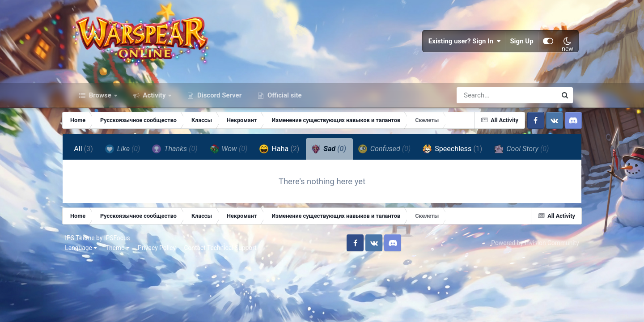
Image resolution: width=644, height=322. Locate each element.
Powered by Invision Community (529, 251)
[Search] (481, 102)
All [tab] (92, 155)
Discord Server (218, 102)
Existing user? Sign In (459, 45)
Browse (100, 102)
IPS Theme (86, 246)
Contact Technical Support (226, 256)
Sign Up (516, 45)
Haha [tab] (288, 156)
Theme (123, 256)
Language (87, 256)
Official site (284, 102)
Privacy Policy (163, 256)
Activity (155, 102)
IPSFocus (123, 246)
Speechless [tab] (461, 156)
